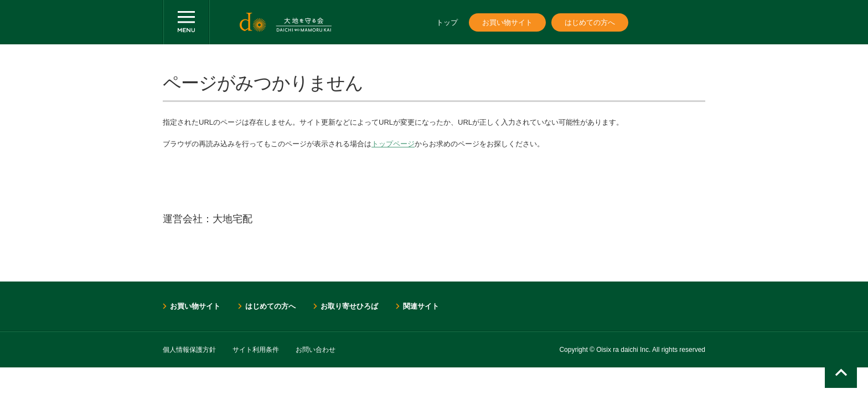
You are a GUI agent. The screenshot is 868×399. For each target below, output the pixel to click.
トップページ (393, 144)
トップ (447, 22)
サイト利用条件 (256, 350)
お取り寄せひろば (349, 306)
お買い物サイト (507, 22)
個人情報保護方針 (189, 350)
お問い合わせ (316, 350)
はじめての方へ (590, 22)
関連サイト (421, 306)
